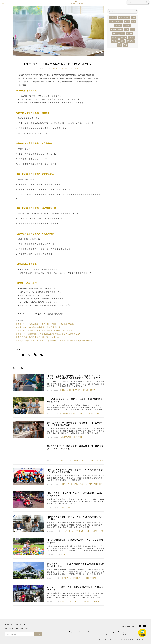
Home (64, 632)
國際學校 (115, 37)
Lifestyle (99, 413)
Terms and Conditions (129, 634)
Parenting (121, 632)
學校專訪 (115, 41)
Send (38, 634)
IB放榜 (131, 37)
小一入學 (130, 33)
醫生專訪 (118, 25)
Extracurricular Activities (85, 390)
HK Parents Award (133, 632)
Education (59, 68)
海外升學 (123, 37)
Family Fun (67, 460)
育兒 (134, 21)
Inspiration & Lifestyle (72, 413)
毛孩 (126, 45)
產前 (133, 29)
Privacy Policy (114, 634)
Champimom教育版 (32, 314)
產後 (127, 29)
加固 (134, 17)
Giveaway (87, 602)
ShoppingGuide (116, 21)
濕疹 (122, 41)
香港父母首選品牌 (117, 29)
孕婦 (122, 33)
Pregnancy (72, 632)
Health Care (83, 531)
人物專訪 (127, 25)
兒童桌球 (113, 17)
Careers (104, 634)
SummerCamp (124, 17)
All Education (72, 68)
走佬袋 (127, 21)
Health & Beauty (70, 531)
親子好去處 (130, 41)
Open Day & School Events (84, 578)
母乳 (120, 45)
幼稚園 (115, 33)
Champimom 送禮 (97, 531)
